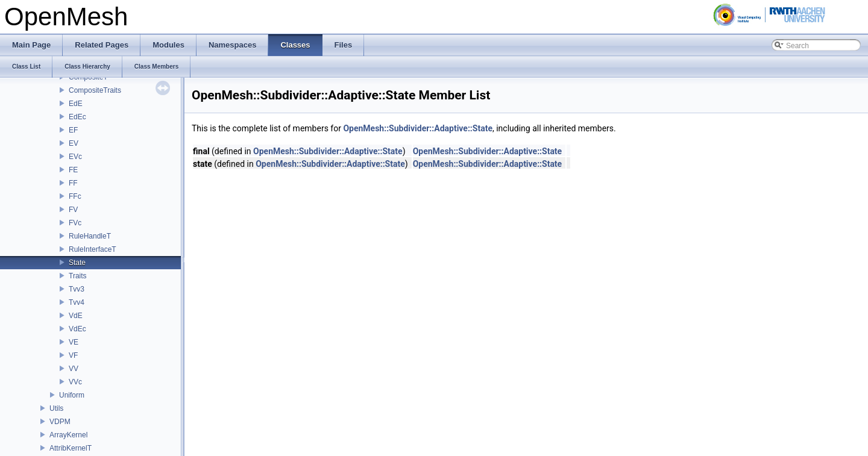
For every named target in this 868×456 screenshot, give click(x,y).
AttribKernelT (71, 448)
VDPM (60, 422)
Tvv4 (77, 302)
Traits (78, 276)
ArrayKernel (68, 435)
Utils (56, 408)
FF (73, 183)
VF (73, 355)
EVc (75, 157)
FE (73, 170)
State (77, 263)
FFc (75, 196)
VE (74, 342)
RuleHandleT (90, 236)
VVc (75, 382)
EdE (76, 104)
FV (73, 210)
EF (73, 130)
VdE (76, 316)
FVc (75, 223)
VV (74, 369)
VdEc (77, 329)
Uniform (72, 395)
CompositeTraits (95, 90)
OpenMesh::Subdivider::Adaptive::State (418, 128)
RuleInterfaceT (93, 249)
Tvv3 (77, 289)
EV (74, 143)
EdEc (77, 117)
